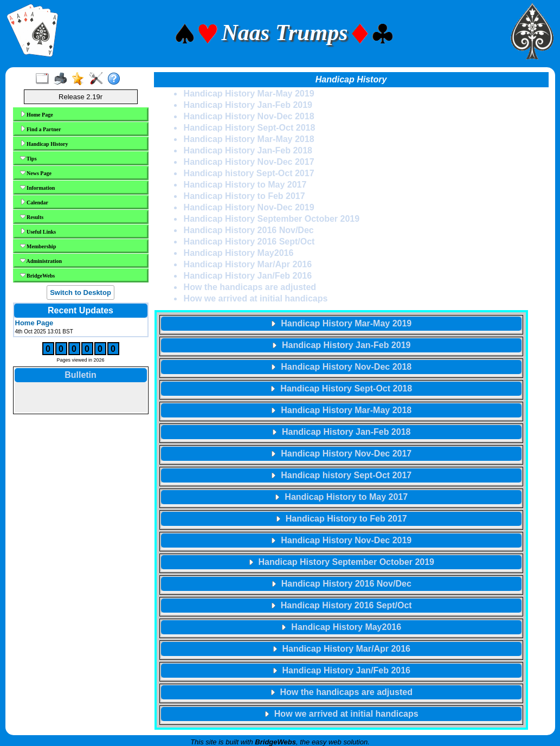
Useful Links (38, 231)
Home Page (37, 114)
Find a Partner (41, 129)
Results (32, 217)
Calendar (34, 202)
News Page (36, 173)
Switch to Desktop (81, 292)
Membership (38, 246)
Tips (28, 158)
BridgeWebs (38, 275)
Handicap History (44, 144)
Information (38, 188)
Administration (41, 261)
